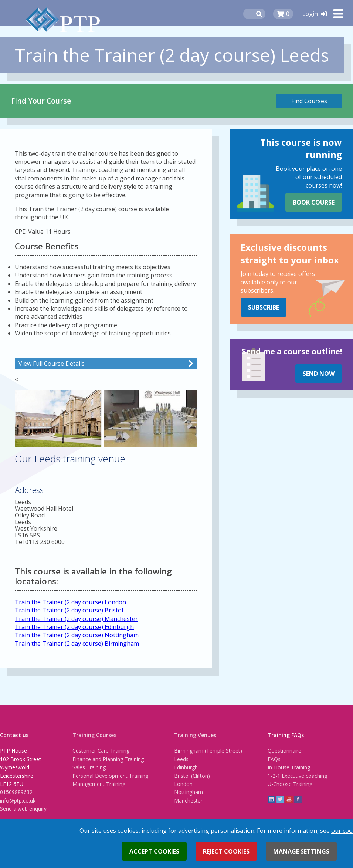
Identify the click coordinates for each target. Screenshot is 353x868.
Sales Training (89, 767)
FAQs (274, 759)
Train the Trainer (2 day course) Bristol (69, 610)
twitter (280, 799)
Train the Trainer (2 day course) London (70, 602)
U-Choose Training (290, 784)
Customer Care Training (101, 751)
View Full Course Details (52, 364)
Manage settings (301, 851)
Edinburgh (186, 767)
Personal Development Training (110, 776)
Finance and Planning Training (108, 759)
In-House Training (289, 767)
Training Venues (195, 735)
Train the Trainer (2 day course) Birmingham (77, 644)
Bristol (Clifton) (192, 776)
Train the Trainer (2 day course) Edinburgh (74, 627)
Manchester (188, 801)
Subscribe (264, 307)
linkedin (271, 799)
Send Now (319, 374)
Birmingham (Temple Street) (208, 751)
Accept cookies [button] (154, 851)
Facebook (298, 799)
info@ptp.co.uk (18, 801)
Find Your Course (41, 101)
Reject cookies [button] (226, 851)
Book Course (314, 202)
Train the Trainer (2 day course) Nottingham (77, 635)
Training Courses (94, 735)
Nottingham (189, 792)
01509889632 (16, 792)
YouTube (289, 799)
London (183, 784)
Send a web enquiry (23, 809)
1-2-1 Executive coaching (297, 776)
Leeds (181, 759)
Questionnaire (284, 751)
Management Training (99, 784)
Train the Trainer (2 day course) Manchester (76, 619)
